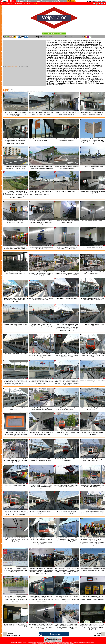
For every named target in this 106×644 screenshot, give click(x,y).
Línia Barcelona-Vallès (20, 4)
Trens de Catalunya (5, 4)
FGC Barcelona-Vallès (12, 66)
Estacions (29, 4)
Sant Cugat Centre (13, 635)
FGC (12, 4)
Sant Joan (97, 635)
